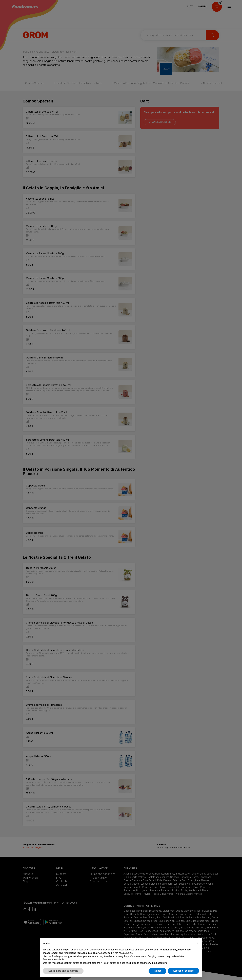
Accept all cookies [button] (183, 971)
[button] (197, 943)
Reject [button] (157, 971)
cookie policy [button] (125, 953)
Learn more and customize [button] (63, 971)
